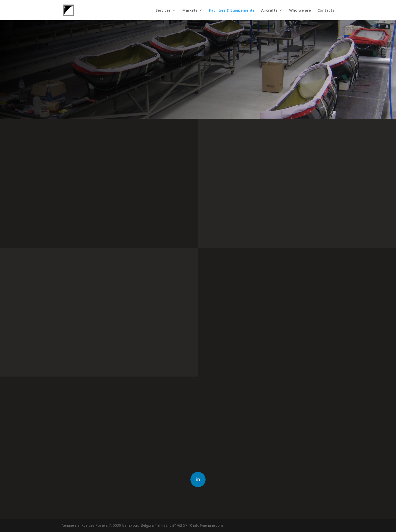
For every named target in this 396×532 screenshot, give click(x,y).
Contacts (326, 10)
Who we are (300, 10)
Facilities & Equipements (232, 10)
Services (163, 10)
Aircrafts (269, 10)
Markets (190, 10)
